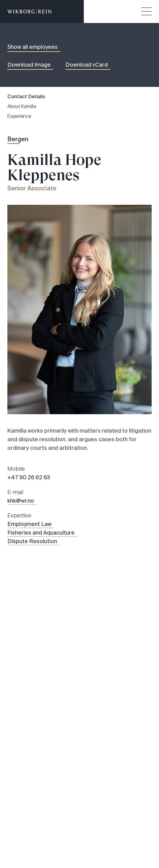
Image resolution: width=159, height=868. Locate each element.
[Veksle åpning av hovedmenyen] (146, 11)
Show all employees (33, 47)
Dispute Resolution (32, 541)
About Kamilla (22, 106)
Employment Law (29, 524)
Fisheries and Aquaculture (41, 533)
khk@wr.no (21, 501)
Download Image (29, 65)
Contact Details (26, 97)
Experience (19, 116)
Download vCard (87, 65)
